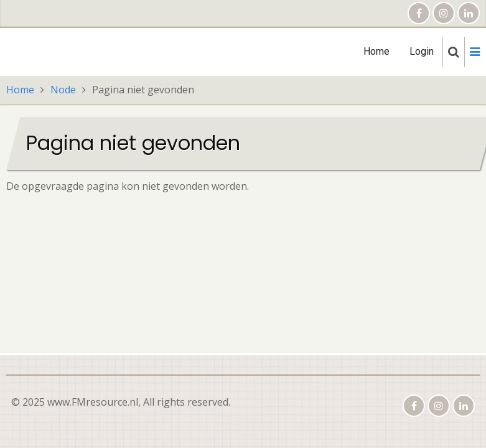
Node (63, 90)
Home (376, 51)
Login (422, 51)
